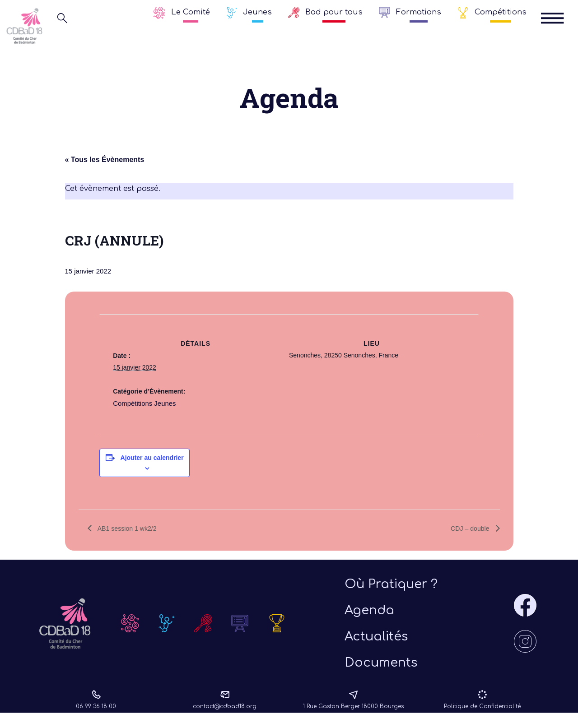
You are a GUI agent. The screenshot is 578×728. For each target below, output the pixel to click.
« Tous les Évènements (105, 160)
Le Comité (191, 12)
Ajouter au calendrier (152, 458)
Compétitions (501, 12)
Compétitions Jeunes (142, 403)
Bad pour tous (334, 12)
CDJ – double (468, 529)
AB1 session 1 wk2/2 (131, 529)
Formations (419, 12)
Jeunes (257, 12)
